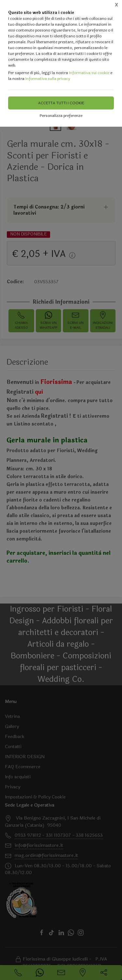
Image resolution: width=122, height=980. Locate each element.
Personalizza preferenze (61, 116)
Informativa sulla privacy (48, 79)
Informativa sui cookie (89, 73)
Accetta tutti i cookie (61, 103)
